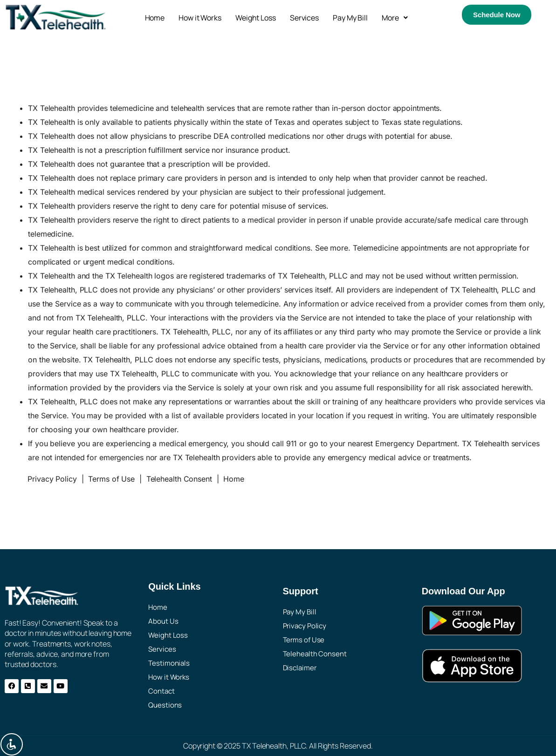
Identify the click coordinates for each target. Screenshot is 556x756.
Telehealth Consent (179, 479)
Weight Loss (256, 18)
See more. (333, 248)
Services (304, 18)
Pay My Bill (350, 18)
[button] (395, 18)
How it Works (200, 18)
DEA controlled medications (262, 136)
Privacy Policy (52, 479)
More (395, 18)
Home (155, 18)
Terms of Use (111, 479)
